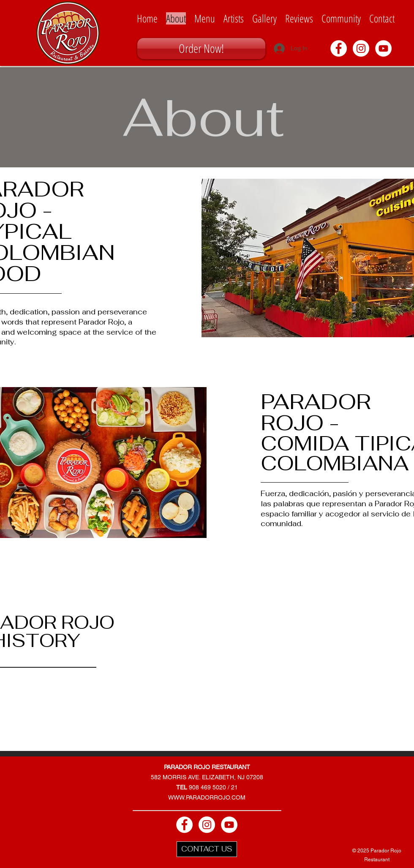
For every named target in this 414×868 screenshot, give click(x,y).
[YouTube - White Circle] (383, 48)
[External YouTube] (283, 637)
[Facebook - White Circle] (339, 48)
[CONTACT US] (207, 849)
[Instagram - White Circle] (361, 48)
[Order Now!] (201, 49)
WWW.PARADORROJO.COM (207, 797)
